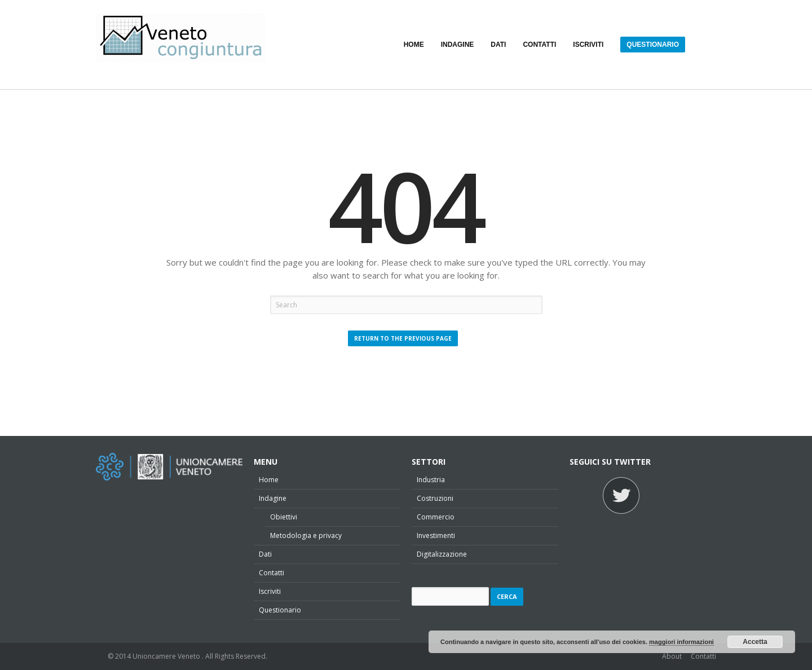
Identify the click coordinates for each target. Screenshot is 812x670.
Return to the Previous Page (403, 338)
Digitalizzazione (442, 554)
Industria (431, 480)
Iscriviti (270, 591)
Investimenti (436, 535)
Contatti (272, 573)
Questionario (280, 610)
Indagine (273, 498)
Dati (265, 554)
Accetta (755, 642)
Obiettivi (284, 517)
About (672, 656)
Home (269, 480)
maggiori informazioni (681, 642)
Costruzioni (435, 498)
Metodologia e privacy (306, 535)
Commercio (436, 517)
